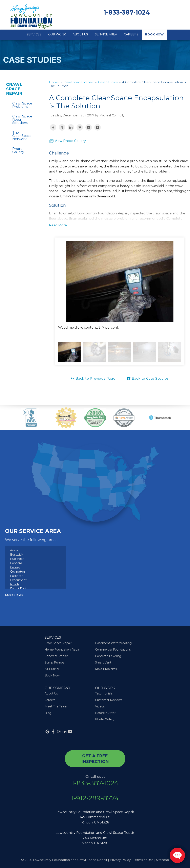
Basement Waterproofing (113, 643)
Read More (58, 225)
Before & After (105, 713)
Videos (100, 706)
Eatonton (17, 576)
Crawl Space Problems (22, 105)
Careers (131, 34)
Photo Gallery (18, 150)
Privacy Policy (120, 860)
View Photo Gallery (67, 141)
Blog (48, 713)
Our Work (57, 34)
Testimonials (104, 693)
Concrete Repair (56, 656)
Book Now (154, 34)
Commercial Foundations (113, 650)
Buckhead (17, 559)
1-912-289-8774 (95, 798)
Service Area (106, 34)
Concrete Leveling (108, 656)
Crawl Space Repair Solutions (22, 120)
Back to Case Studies (148, 378)
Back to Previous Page (93, 378)
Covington (17, 572)
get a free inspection (95, 759)
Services (34, 34)
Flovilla (15, 584)
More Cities (14, 595)
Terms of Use (143, 860)
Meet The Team (56, 706)
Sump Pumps (54, 662)
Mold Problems (106, 669)
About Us (80, 34)
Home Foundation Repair (63, 650)
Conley (15, 567)
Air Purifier (52, 669)
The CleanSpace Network (22, 136)
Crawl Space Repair (14, 89)
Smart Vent (103, 662)
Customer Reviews (109, 700)
